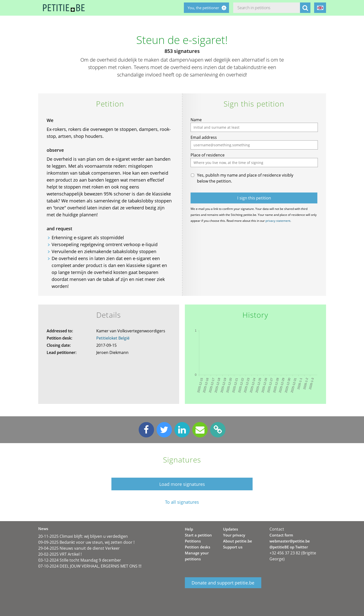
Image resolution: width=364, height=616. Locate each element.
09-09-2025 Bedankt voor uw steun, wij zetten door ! (86, 542)
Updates (231, 529)
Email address (204, 137)
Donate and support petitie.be (223, 583)
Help (189, 529)
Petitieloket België (113, 338)
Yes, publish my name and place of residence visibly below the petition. (245, 178)
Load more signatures (182, 484)
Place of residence (208, 155)
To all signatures (182, 502)
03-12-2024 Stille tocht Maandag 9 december (80, 560)
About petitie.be (238, 541)
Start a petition (198, 535)
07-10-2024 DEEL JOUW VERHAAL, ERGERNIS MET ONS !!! (90, 566)
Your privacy (234, 535)
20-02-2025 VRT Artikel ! (60, 554)
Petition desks (198, 547)
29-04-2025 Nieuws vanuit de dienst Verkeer (79, 548)
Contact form (281, 535)
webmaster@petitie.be (290, 541)
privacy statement (278, 221)
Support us (233, 547)
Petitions (193, 541)
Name (196, 120)
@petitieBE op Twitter (289, 547)
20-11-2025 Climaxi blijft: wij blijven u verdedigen (83, 536)
